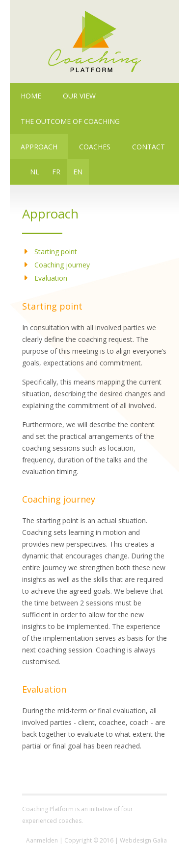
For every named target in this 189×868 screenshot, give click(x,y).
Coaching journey (62, 265)
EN (78, 172)
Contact (148, 147)
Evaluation (51, 278)
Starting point (56, 252)
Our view (79, 96)
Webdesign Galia (143, 840)
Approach (39, 147)
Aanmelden (42, 840)
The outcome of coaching (70, 121)
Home (31, 96)
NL (35, 172)
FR (56, 172)
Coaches (95, 147)
